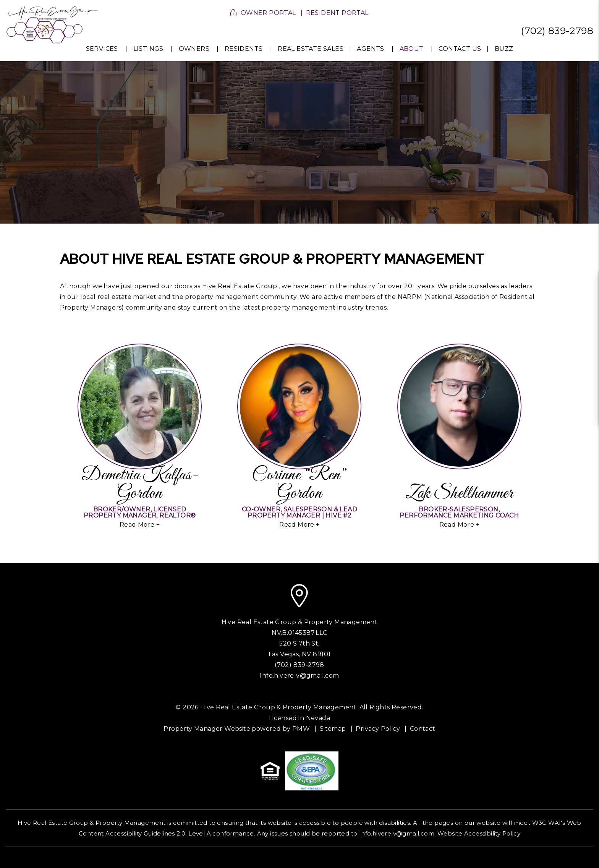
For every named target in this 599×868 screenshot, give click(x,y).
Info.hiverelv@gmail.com (299, 676)
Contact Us (460, 49)
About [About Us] (412, 49)
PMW (301, 729)
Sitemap (333, 729)
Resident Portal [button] (337, 13)
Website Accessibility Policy (479, 833)
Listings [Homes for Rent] (148, 49)
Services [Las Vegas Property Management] (102, 49)
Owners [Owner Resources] (194, 49)
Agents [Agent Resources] (370, 49)
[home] (52, 24)
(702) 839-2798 (557, 31)
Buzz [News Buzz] (504, 49)
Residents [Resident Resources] (244, 49)
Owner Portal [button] (268, 13)
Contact (423, 729)
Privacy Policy (378, 729)
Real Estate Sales (311, 49)
